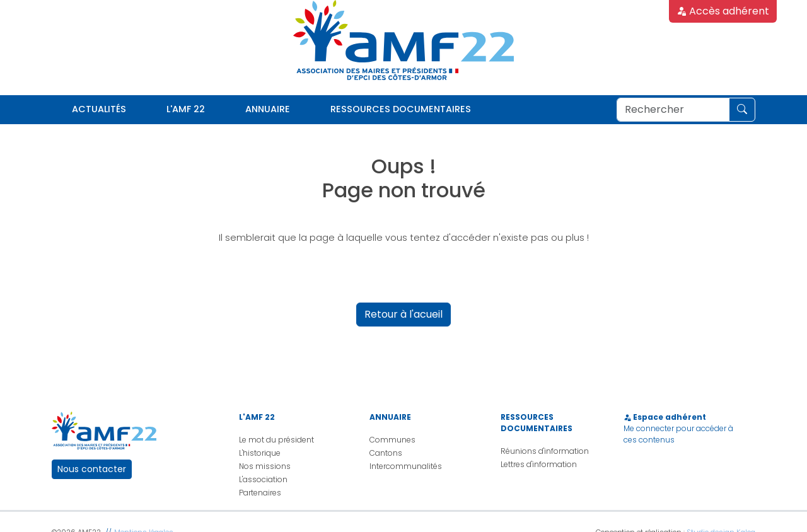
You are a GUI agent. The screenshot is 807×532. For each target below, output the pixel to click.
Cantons (386, 453)
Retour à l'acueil (403, 314)
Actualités (99, 109)
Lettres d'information (539, 464)
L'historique (260, 453)
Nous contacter (92, 469)
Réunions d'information (545, 451)
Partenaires (260, 493)
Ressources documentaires (401, 109)
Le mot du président (276, 440)
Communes (392, 440)
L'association (263, 479)
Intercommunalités (406, 466)
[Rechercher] (673, 110)
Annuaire (268, 109)
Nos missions (265, 466)
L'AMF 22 (186, 109)
